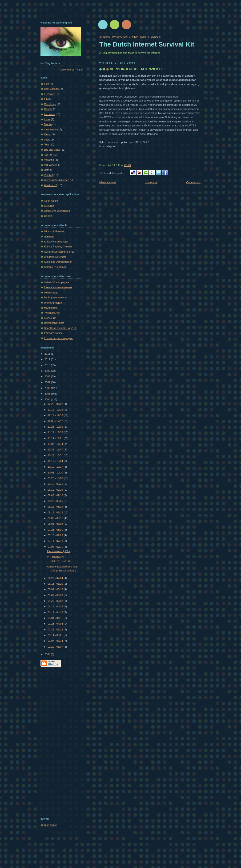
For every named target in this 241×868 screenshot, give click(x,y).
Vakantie (49, 160)
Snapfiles (105, 37)
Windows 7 (50, 185)
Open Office (51, 201)
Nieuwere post (108, 182)
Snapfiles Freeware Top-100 (60, 328)
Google (48, 109)
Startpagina (51, 825)
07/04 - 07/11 (56, 547)
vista (47, 170)
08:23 (128, 165)
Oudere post (193, 182)
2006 (48, 388)
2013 (48, 354)
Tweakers (155, 37)
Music (47, 134)
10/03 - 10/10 (56, 473)
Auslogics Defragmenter (58, 262)
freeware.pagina (53, 333)
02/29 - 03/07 (56, 647)
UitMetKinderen (53, 303)
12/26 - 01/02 (56, 404)
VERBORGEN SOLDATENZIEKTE (137, 69)
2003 (48, 654)
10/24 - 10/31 (56, 455)
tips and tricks (52, 150)
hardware (49, 114)
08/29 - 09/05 (56, 501)
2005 (48, 394)
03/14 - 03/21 (56, 635)
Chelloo (133, 37)
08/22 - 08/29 (56, 507)
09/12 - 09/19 (56, 490)
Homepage (151, 182)
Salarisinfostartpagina (56, 282)
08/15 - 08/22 (56, 512)
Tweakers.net (52, 313)
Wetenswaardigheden (57, 180)
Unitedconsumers (54, 323)
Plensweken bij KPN (59, 551)
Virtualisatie (51, 165)
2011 (48, 359)
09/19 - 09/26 (56, 484)
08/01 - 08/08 (56, 524)
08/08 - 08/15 (56, 518)
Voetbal (48, 175)
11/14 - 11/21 (56, 438)
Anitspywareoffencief (56, 242)
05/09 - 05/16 (56, 589)
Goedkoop (50, 104)
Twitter (144, 37)
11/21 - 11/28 (56, 432)
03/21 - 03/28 (56, 629)
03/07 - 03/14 (56, 641)
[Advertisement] (59, 741)
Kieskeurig (50, 318)
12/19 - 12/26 (56, 410)
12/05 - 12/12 (56, 421)
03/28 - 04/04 (56, 624)
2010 (48, 365)
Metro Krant (51, 293)
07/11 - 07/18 (56, 541)
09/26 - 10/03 (56, 478)
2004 (48, 399)
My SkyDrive (119, 37)
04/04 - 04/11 (56, 618)
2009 (48, 371)
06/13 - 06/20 (56, 584)
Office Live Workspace (57, 211)
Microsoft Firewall (54, 231)
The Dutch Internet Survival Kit (147, 44)
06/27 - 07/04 (56, 578)
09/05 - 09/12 (56, 495)
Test (46, 145)
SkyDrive (49, 206)
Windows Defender (55, 257)
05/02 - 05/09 (56, 595)
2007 (48, 382)
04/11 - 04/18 (56, 612)
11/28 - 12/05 (56, 427)
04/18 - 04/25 (56, 606)
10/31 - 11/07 (56, 450)
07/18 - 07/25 (56, 535)
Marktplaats (51, 308)
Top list (48, 155)
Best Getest (51, 89)
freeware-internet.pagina (58, 287)
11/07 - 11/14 (56, 444)
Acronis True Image (55, 267)
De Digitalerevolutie (55, 297)
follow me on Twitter (71, 70)
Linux (47, 119)
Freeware (50, 94)
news (47, 140)
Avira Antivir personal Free (59, 252)
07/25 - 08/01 (56, 530)
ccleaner (49, 236)
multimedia (50, 129)
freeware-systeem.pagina (59, 338)
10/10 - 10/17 (56, 467)
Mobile (48, 124)
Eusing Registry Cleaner (58, 246)
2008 (48, 376)
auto (47, 84)
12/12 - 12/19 (56, 415)
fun (46, 99)
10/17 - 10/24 (56, 461)
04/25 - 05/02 (56, 601)
